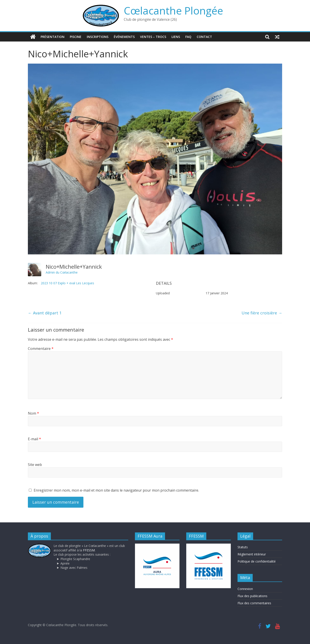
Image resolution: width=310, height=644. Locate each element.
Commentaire (41, 349)
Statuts (243, 547)
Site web (35, 465)
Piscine (76, 37)
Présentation (53, 37)
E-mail (34, 439)
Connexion (245, 589)
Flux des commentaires (254, 603)
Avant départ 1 (45, 313)
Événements (124, 37)
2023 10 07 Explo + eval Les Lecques (67, 283)
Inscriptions (98, 37)
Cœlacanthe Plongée (173, 10)
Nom (33, 413)
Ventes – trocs (153, 37)
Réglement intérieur (252, 554)
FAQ (188, 37)
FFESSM (89, 550)
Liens (176, 37)
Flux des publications (252, 596)
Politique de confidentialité (257, 561)
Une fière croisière (262, 313)
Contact (204, 37)
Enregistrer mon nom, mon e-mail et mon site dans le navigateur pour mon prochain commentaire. (116, 490)
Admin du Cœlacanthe (62, 272)
